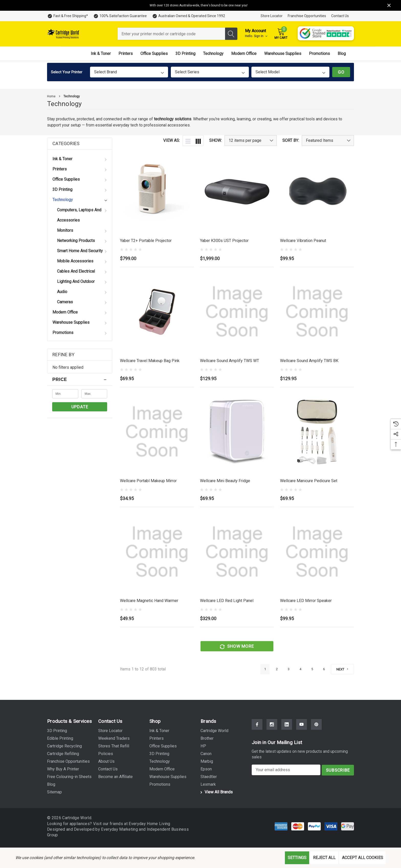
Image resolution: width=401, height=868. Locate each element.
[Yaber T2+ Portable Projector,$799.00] (157, 192)
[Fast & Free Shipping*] (68, 16)
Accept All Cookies (363, 858)
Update (80, 407)
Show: (215, 141)
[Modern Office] (244, 54)
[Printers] (126, 54)
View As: (171, 141)
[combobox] (171, 34)
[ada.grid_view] (198, 141)
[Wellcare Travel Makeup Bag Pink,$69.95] (157, 312)
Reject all (324, 858)
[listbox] (328, 141)
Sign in (261, 36)
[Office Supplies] (154, 54)
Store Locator (272, 16)
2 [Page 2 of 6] (277, 670)
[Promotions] (319, 54)
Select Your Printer (67, 72)
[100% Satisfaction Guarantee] (120, 16)
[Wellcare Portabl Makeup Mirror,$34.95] (157, 434)
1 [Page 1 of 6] (265, 670)
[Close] (389, 5)
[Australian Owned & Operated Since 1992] (188, 16)
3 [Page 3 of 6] (288, 670)
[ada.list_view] (188, 141)
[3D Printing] (185, 54)
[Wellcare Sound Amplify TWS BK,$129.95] (317, 312)
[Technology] (213, 54)
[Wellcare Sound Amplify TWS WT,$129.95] (237, 312)
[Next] (342, 670)
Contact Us (340, 16)
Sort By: (291, 141)
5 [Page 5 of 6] (312, 670)
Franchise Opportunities (307, 16)
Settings (297, 858)
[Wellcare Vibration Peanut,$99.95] (317, 192)
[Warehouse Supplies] (283, 54)
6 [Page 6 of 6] (324, 670)
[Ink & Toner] (101, 54)
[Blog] (342, 54)
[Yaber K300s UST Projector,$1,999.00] (237, 192)
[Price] (80, 379)
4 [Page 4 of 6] (300, 670)
